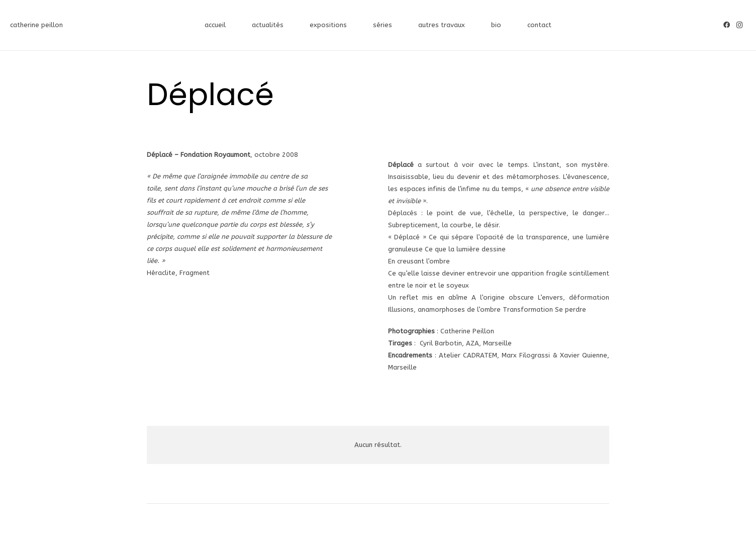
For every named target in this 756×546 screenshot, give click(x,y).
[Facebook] (726, 25)
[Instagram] (739, 25)
